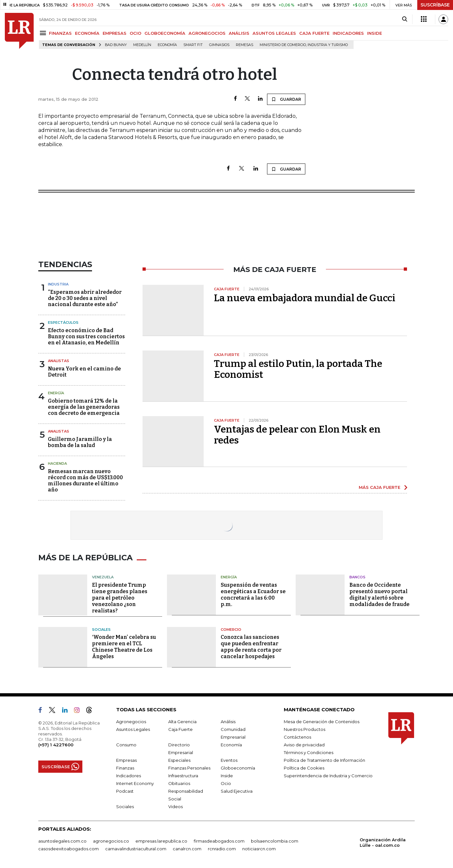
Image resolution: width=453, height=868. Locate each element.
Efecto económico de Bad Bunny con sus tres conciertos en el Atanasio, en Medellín (86, 336)
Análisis (228, 722)
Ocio (226, 783)
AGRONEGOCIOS (207, 33)
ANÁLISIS (239, 33)
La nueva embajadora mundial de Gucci (305, 298)
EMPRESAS (115, 33)
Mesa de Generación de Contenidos (322, 722)
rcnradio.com (222, 849)
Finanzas (125, 768)
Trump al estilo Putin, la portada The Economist (298, 369)
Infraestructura (183, 776)
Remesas (245, 45)
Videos (176, 807)
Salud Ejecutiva (237, 791)
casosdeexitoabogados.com (69, 849)
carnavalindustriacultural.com (136, 849)
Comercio (231, 630)
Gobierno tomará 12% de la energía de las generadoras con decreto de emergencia (84, 407)
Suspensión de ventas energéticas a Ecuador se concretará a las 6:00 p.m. (253, 595)
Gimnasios (219, 45)
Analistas (59, 361)
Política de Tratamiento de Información (324, 760)
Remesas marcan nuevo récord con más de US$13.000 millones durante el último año (85, 481)
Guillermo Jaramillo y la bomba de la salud (80, 442)
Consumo (126, 745)
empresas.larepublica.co (161, 841)
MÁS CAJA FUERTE (379, 487)
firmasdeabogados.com (219, 841)
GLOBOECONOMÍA (165, 33)
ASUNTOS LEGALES (274, 33)
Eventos (229, 760)
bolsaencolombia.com (275, 841)
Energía (56, 393)
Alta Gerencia (182, 722)
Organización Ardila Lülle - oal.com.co (383, 842)
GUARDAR (286, 99)
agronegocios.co (111, 841)
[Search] (405, 19)
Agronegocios (131, 722)
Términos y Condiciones (309, 752)
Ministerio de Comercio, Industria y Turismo (304, 45)
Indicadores (129, 776)
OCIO (135, 33)
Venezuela (103, 577)
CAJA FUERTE (314, 33)
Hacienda (57, 463)
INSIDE (374, 33)
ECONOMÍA (87, 33)
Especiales (179, 760)
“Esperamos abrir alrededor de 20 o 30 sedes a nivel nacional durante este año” (85, 298)
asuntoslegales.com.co (62, 841)
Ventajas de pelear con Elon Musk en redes (297, 435)
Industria (58, 284)
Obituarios (179, 783)
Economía (167, 45)
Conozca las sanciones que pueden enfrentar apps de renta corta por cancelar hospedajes (251, 647)
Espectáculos (63, 322)
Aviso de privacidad (304, 745)
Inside (227, 776)
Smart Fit (193, 45)
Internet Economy (135, 783)
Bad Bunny (116, 45)
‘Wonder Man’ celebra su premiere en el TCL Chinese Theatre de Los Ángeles (124, 647)
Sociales (101, 630)
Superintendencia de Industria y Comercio (328, 776)
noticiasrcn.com (259, 849)
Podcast (125, 791)
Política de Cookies (304, 768)
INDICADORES (348, 33)
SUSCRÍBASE (435, 5)
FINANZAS (60, 33)
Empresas (126, 760)
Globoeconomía (238, 768)
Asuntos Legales (133, 729)
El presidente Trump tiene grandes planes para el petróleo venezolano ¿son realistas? (120, 598)
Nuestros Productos (305, 729)
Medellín (142, 45)
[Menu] (44, 33)
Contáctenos (297, 737)
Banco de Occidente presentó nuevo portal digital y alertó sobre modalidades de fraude (379, 595)
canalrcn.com (187, 849)
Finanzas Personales (189, 768)
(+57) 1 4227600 (56, 745)
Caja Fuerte (180, 729)
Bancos (357, 577)
